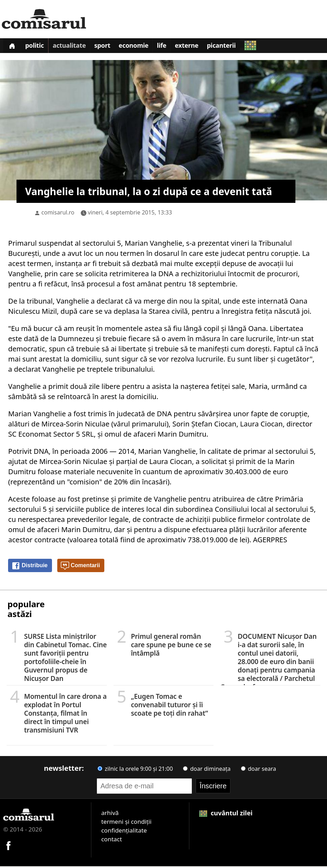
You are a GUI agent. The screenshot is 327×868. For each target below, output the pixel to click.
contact (112, 841)
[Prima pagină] (13, 47)
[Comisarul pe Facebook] (8, 846)
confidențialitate (124, 832)
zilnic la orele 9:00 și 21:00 (135, 770)
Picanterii (233, 47)
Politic (37, 47)
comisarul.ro (58, 214)
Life (170, 47)
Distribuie (30, 568)
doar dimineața (207, 770)
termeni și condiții (126, 823)
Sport (107, 47)
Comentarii (80, 568)
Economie (140, 47)
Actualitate (73, 47)
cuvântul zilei (226, 815)
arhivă (110, 814)
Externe (196, 47)
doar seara (259, 770)
